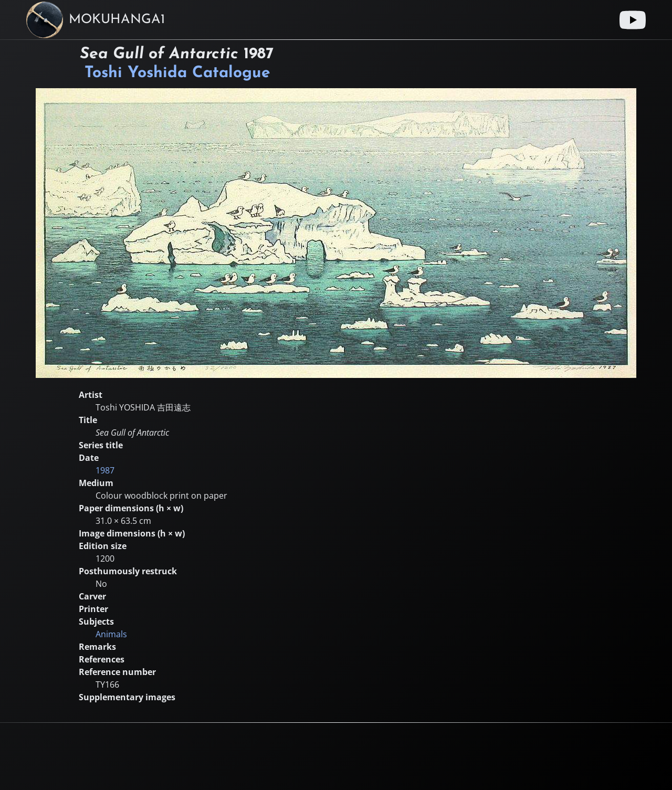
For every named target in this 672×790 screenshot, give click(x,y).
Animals (111, 634)
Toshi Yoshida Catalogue (177, 73)
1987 (105, 470)
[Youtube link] (633, 20)
